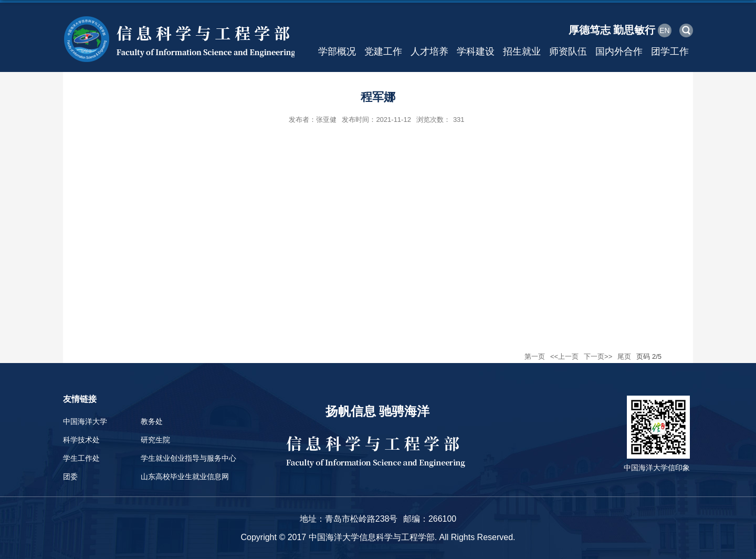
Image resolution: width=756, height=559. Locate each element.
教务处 (152, 421)
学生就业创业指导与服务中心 (188, 458)
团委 (70, 477)
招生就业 (522, 51)
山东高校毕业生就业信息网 (185, 477)
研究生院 (155, 440)
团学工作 (670, 51)
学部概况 (337, 51)
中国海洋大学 (85, 421)
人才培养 (429, 51)
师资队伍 (568, 51)
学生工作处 (81, 458)
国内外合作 (619, 51)
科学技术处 (81, 440)
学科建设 (476, 51)
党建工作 (383, 51)
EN (664, 30)
